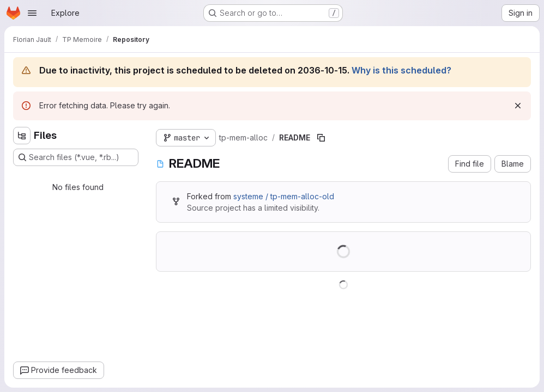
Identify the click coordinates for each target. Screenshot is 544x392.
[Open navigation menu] (32, 13)
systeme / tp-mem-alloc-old (284, 196)
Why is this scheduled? (401, 70)
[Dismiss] (518, 106)
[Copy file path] (321, 138)
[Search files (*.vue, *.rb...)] (76, 157)
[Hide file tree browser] (22, 136)
